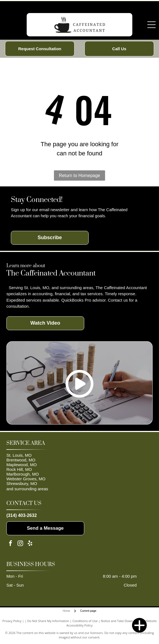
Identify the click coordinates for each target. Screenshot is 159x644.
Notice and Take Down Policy (121, 621)
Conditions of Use (85, 621)
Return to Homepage (80, 175)
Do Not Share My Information (48, 621)
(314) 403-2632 (22, 515)
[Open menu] (151, 25)
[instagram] (20, 544)
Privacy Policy (12, 621)
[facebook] (11, 544)
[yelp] (30, 544)
